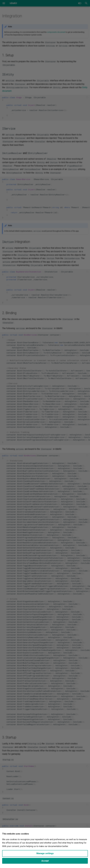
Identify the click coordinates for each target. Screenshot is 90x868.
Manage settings (45, 853)
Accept (45, 861)
